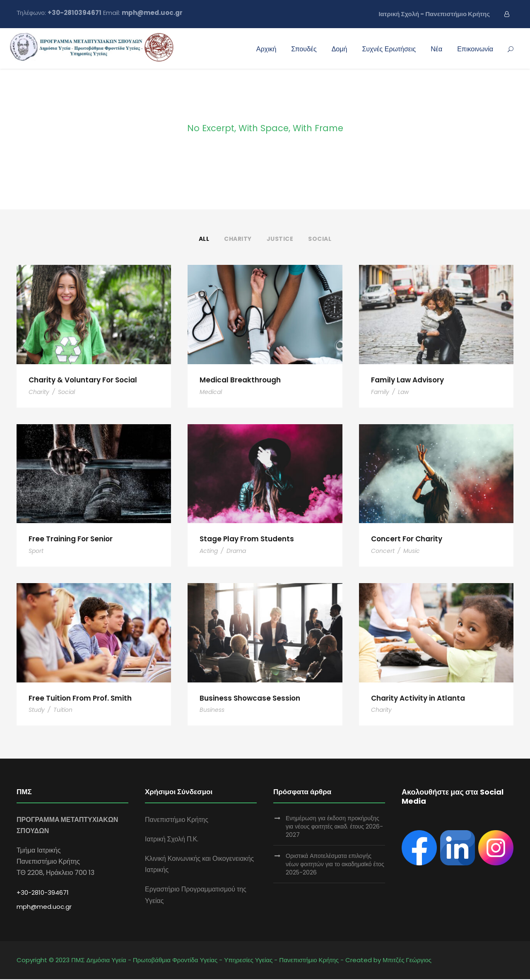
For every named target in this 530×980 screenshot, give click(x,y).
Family (380, 392)
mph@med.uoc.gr (44, 907)
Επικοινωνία (475, 49)
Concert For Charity (407, 539)
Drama (236, 551)
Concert (383, 551)
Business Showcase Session (250, 699)
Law (403, 392)
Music (412, 551)
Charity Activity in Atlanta (418, 699)
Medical (211, 392)
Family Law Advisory (407, 380)
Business (212, 711)
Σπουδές (304, 49)
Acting (209, 551)
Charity (238, 239)
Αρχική (266, 49)
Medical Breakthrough (240, 380)
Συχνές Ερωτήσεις (389, 49)
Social (320, 239)
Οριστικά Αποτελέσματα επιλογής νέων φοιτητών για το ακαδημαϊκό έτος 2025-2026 (335, 865)
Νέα (436, 49)
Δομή (340, 49)
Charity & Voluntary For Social (83, 380)
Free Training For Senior (71, 539)
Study (37, 711)
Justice (280, 239)
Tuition (63, 711)
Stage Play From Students (247, 539)
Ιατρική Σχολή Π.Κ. (172, 840)
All (204, 239)
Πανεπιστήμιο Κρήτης (177, 820)
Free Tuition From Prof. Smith (80, 699)
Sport (36, 551)
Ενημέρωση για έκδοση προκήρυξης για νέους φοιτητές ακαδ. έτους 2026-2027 (334, 827)
